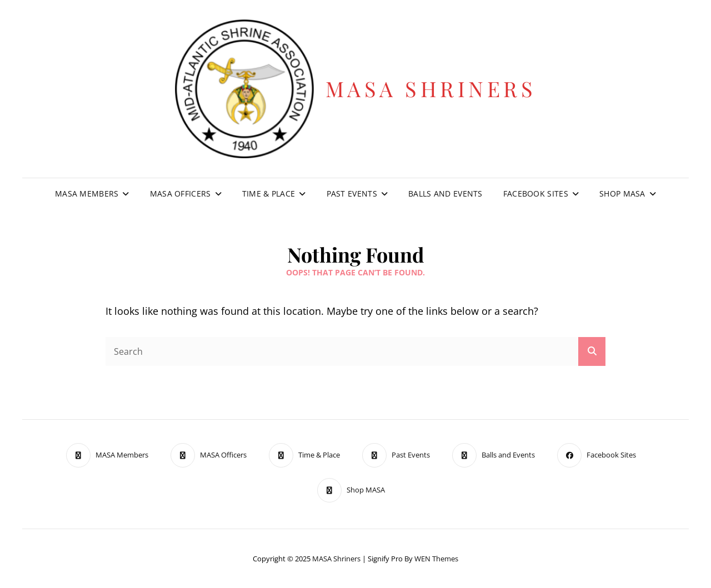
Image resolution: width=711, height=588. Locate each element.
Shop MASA (622, 194)
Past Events (352, 194)
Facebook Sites (536, 194)
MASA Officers (181, 194)
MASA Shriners (431, 89)
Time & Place (269, 194)
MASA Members (87, 194)
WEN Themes (436, 559)
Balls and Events (445, 194)
